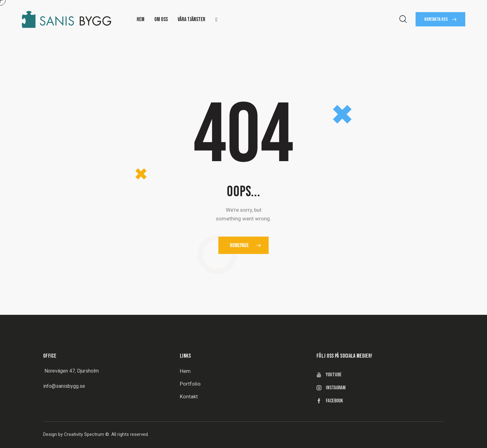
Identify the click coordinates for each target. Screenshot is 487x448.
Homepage (239, 245)
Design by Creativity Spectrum (74, 434)
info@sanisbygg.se (64, 386)
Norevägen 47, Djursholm (72, 371)
